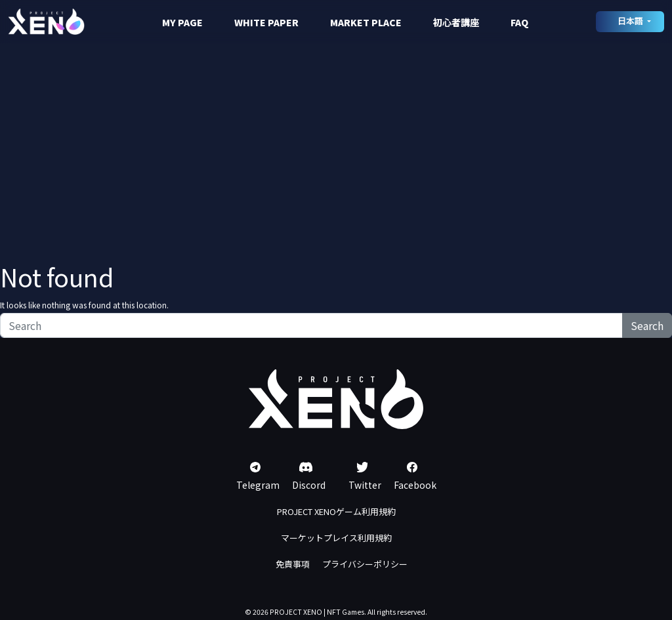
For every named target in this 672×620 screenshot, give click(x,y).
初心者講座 (456, 22)
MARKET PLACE (366, 22)
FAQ (519, 22)
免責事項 (293, 564)
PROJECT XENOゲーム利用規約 (336, 511)
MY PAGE (182, 22)
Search (647, 325)
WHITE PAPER (266, 22)
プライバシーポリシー (365, 564)
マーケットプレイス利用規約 (336, 538)
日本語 (631, 21)
